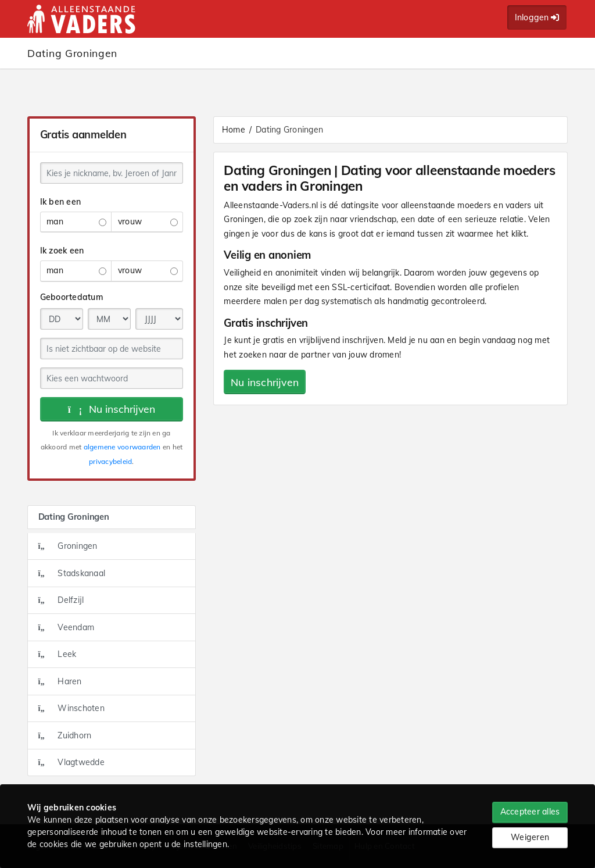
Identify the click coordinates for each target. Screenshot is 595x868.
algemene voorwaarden (122, 447)
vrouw (148, 222)
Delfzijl (61, 600)
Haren (60, 681)
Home (234, 130)
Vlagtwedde (71, 762)
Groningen (68, 546)
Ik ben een (61, 202)
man (76, 222)
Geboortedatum (71, 297)
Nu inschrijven (112, 409)
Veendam (67, 627)
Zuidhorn (65, 735)
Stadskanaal (72, 573)
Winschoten (71, 708)
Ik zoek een (62, 251)
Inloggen (537, 17)
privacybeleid (110, 461)
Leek (58, 654)
